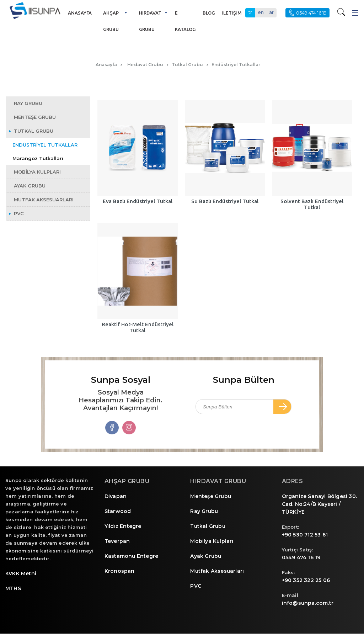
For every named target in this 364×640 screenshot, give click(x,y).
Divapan (116, 496)
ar (271, 12)
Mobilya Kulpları (212, 541)
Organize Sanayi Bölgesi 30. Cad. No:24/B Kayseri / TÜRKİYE (319, 504)
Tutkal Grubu (208, 526)
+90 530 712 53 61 (305, 535)
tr (250, 12)
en (261, 12)
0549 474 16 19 (301, 557)
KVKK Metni (21, 573)
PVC (196, 586)
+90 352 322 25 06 (306, 580)
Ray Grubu (204, 511)
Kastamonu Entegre (131, 556)
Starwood (118, 511)
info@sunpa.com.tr (308, 603)
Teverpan (117, 541)
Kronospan (120, 571)
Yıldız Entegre (123, 526)
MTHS (13, 588)
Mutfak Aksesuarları (217, 571)
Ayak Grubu (206, 556)
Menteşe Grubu (211, 496)
